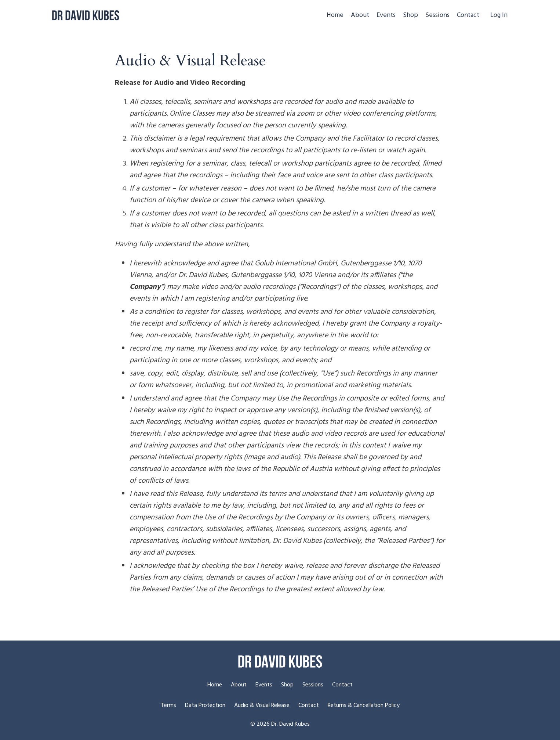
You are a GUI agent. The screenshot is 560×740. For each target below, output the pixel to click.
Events (386, 15)
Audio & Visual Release (262, 705)
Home (335, 15)
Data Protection (205, 705)
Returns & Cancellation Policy (364, 705)
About (360, 15)
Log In (499, 15)
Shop (410, 15)
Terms (168, 705)
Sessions (437, 15)
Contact (468, 15)
